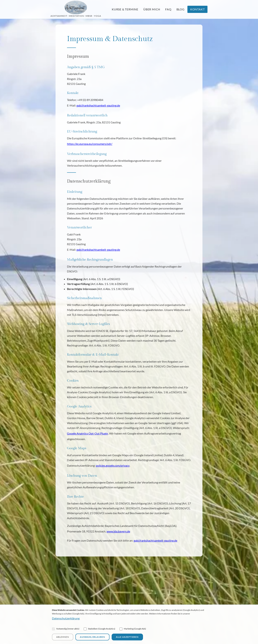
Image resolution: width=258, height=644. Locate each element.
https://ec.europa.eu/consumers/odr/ (90, 144)
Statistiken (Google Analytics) (99, 629)
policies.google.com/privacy (113, 465)
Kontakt (198, 9)
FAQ (168, 9)
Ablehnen (63, 637)
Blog (181, 9)
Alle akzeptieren (127, 637)
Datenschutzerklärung (66, 618)
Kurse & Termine (125, 9)
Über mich (152, 9)
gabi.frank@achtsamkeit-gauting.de (98, 105)
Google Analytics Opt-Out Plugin (88, 433)
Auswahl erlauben (92, 637)
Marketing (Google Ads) (133, 629)
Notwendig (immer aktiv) (66, 629)
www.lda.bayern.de (118, 531)
